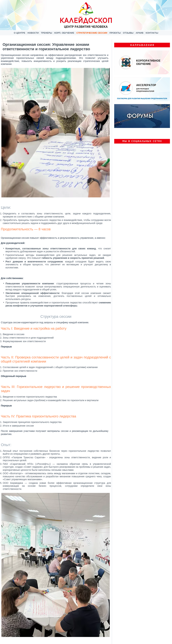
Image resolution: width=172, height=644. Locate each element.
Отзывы (128, 33)
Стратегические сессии (92, 33)
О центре (20, 33)
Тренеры (47, 33)
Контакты (152, 33)
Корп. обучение (64, 33)
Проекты (115, 33)
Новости (33, 33)
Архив (140, 33)
